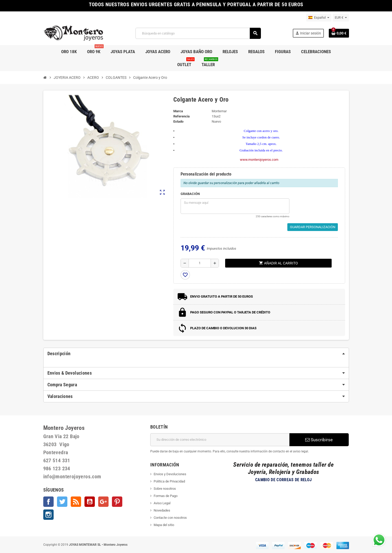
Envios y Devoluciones (170, 474)
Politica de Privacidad (169, 481)
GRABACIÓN (190, 194)
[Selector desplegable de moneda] (341, 18)
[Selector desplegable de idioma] (319, 18)
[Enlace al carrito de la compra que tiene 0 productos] (339, 33)
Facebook (48, 502)
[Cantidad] (200, 263)
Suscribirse (319, 440)
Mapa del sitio (164, 525)
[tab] (196, 354)
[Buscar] (198, 33)
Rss (76, 502)
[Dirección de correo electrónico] (220, 440)
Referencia (181, 116)
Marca (178, 111)
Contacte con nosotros (170, 518)
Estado (178, 121)
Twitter (62, 502)
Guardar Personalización (313, 227)
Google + (103, 502)
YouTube (90, 502)
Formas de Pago (166, 496)
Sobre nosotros (165, 489)
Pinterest (117, 502)
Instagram (48, 515)
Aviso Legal (162, 503)
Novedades (162, 510)
